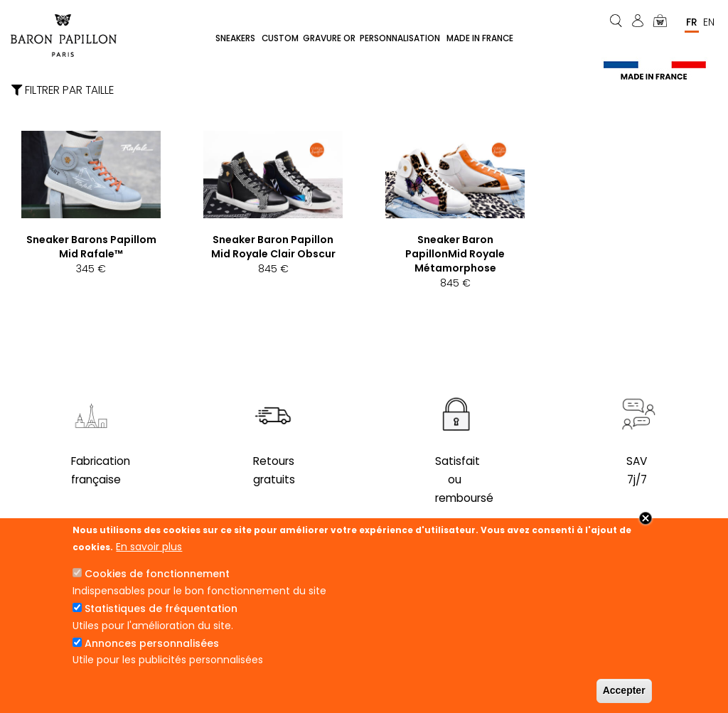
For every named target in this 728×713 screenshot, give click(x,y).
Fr (692, 22)
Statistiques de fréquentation (161, 609)
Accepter (624, 690)
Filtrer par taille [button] (63, 91)
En (709, 22)
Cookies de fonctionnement (157, 574)
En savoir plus (149, 547)
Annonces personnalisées (152, 643)
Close (646, 518)
